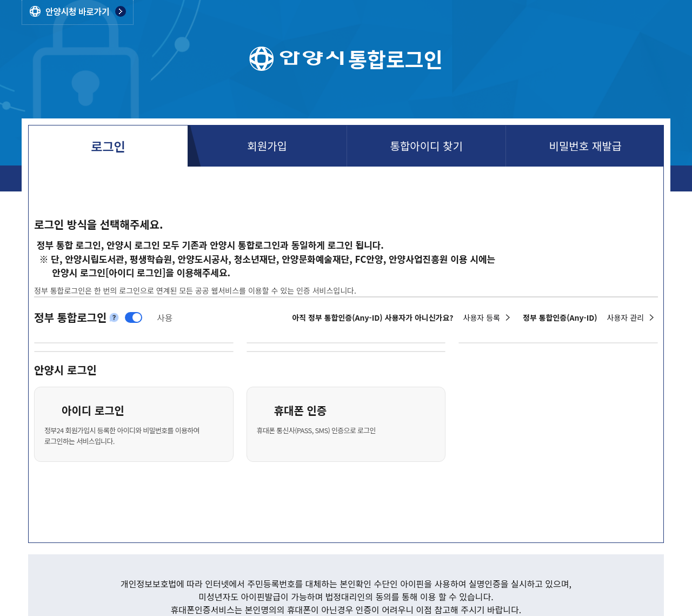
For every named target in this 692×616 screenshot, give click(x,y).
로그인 (108, 146)
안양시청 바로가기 (77, 11)
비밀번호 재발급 (585, 146)
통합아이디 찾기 (426, 146)
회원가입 (267, 146)
